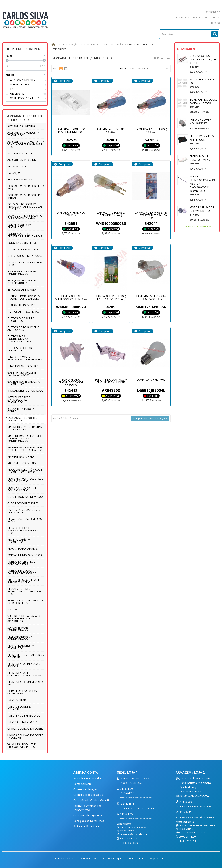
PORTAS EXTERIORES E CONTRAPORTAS (21, 563)
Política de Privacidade (87, 826)
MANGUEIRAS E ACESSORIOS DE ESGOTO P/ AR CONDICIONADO (25, 438)
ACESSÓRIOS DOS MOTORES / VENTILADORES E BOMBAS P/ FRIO (26, 144)
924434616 (127, 804)
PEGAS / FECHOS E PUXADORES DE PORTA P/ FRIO (23, 530)
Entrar (216, 17)
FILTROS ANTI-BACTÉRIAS (23, 312)
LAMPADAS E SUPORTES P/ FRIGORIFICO (24, 419)
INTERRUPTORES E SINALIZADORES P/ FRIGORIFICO (19, 400)
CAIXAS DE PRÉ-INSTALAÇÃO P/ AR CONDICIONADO (25, 217)
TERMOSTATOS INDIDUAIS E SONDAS (25, 665)
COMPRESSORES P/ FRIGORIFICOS (19, 226)
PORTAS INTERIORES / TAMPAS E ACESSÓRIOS (22, 572)
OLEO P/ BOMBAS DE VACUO (25, 497)
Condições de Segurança (88, 815)
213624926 (128, 793)
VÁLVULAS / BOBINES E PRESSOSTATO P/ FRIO (21, 745)
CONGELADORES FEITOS (22, 243)
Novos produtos (65, 858)
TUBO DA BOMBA (201, 121)
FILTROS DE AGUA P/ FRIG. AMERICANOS (24, 328)
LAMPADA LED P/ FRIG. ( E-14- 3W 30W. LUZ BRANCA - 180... (151, 215)
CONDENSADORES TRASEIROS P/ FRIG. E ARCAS (25, 235)
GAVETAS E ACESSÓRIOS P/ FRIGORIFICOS (24, 383)
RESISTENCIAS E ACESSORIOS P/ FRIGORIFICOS (25, 602)
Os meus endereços (85, 789)
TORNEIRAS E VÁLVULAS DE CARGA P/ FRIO (24, 692)
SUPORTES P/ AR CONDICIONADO (18, 629)
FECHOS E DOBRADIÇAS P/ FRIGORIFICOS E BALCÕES (24, 297)
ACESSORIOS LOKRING (21, 126)
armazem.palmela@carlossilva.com (196, 825)
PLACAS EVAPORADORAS (23, 549)
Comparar (64, 81)
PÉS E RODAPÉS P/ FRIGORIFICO (19, 541)
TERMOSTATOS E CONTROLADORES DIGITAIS (24, 674)
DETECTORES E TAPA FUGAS (25, 256)
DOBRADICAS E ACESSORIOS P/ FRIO (25, 264)
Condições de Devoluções (89, 821)
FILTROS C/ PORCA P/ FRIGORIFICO (20, 319)
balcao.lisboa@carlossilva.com (135, 827)
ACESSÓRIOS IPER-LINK (22, 160)
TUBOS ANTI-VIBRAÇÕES (22, 722)
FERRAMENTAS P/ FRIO (21, 305)
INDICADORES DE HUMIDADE (25, 391)
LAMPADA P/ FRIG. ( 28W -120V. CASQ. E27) (151, 297)
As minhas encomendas (87, 778)
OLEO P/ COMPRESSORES (23, 503)
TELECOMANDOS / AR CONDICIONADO (21, 638)
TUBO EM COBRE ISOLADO (24, 716)
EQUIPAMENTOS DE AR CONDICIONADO (22, 273)
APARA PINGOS (17, 166)
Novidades (186, 49)
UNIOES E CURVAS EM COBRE (25, 729)
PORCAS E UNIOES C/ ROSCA (25, 555)
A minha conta (86, 772)
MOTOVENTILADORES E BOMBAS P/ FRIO (22, 489)
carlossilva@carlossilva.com (134, 834)
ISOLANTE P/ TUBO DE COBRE (21, 410)
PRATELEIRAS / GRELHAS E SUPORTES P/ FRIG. (23, 581)
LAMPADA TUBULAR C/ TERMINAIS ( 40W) (111, 214)
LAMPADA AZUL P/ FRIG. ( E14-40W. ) (111, 130)
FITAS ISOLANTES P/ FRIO (23, 366)
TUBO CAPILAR (17, 700)
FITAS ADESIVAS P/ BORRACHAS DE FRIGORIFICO (25, 358)
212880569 (185, 802)
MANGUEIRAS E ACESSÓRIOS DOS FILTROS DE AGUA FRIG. (25, 449)
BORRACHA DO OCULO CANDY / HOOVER (204, 103)
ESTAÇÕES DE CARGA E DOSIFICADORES (21, 282)
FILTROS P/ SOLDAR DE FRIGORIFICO (22, 349)
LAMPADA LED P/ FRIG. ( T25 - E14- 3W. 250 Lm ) (111, 297)
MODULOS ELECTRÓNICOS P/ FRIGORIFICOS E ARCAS (25, 471)
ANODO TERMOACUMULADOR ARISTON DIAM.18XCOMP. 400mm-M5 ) (203, 185)
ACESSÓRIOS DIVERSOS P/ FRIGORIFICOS (23, 134)
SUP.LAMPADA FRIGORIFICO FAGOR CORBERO (71, 382)
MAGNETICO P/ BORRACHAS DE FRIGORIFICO (25, 428)
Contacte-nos (136, 858)
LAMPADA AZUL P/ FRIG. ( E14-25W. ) (151, 130)
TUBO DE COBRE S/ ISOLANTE (19, 708)
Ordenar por (127, 68)
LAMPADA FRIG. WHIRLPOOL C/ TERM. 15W (71, 297)
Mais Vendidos (89, 858)
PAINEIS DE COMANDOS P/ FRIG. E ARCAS (24, 511)
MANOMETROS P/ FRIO (22, 463)
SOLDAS (12, 609)
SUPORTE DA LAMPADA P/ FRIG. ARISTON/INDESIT (111, 381)
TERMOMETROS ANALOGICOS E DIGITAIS (26, 656)
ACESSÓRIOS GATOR (20, 153)
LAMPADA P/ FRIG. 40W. (151, 380)
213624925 (126, 789)
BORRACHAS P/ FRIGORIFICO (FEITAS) (25, 196)
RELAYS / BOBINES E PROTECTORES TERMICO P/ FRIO (24, 591)
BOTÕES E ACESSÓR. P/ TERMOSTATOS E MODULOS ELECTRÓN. (25, 207)
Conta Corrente (82, 784)
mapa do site (201, 17)
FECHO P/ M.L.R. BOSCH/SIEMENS (200, 160)
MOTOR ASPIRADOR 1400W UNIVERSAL (202, 211)
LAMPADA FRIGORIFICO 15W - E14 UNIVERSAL (71, 130)
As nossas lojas (113, 858)
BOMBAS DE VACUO (20, 179)
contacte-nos (181, 17)
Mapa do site (157, 858)
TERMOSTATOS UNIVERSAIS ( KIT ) (25, 683)
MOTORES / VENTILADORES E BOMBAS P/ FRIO (25, 480)
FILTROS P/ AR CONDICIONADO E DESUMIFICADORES (19, 339)
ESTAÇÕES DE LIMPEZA (22, 290)
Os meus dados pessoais (88, 795)
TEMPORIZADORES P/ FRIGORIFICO (21, 647)
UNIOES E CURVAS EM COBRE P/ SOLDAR (25, 736)
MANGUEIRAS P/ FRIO (21, 457)
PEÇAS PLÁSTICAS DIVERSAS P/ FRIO (25, 520)
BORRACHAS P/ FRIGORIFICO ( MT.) (26, 187)
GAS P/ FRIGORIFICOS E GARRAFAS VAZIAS (22, 374)
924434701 (186, 812)
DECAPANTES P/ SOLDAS (23, 249)
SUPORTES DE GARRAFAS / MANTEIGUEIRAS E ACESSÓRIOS (24, 618)
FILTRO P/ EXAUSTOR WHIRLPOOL (203, 140)
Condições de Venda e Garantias (92, 800)
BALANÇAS (14, 173)
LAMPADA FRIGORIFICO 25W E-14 (71, 214)
